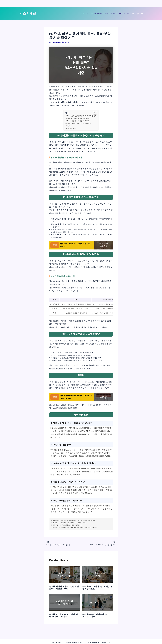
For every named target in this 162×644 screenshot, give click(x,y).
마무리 (68, 126)
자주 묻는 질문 (71, 128)
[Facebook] (138, 14)
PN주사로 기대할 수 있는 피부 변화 (78, 118)
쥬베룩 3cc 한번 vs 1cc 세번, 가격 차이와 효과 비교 (63, 615)
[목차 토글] (94, 113)
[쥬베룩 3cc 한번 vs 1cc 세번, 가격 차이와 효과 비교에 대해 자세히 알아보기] (64, 602)
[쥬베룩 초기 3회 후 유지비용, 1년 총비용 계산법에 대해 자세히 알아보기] (98, 574)
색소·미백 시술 (110, 14)
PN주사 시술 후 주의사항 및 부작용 (78, 121)
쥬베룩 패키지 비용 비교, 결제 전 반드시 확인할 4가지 (64, 587)
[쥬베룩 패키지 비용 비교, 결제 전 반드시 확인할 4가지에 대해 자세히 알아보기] (64, 574)
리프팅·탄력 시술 (96, 14)
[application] (87, 14)
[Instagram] (133, 14)
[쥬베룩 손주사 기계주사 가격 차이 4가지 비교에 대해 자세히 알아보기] (98, 602)
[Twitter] (142, 14)
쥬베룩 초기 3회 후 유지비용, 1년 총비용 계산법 (97, 587)
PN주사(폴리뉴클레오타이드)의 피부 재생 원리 (81, 116)
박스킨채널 (28, 13)
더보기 (84, 14)
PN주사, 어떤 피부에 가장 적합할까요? (79, 123)
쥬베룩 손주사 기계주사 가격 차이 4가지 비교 (97, 615)
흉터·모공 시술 (124, 14)
